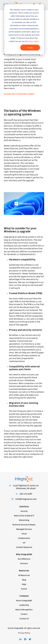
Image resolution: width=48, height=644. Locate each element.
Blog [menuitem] (24, 580)
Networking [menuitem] (24, 520)
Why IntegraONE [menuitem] (24, 554)
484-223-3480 (26, 494)
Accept (30, 47)
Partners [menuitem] (24, 564)
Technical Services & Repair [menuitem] (24, 525)
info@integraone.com (26, 499)
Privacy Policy (34, 41)
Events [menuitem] (24, 589)
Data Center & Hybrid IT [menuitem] (24, 516)
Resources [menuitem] (24, 571)
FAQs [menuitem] (24, 584)
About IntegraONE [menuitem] (24, 601)
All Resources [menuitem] (24, 575)
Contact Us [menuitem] (24, 619)
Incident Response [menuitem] (24, 547)
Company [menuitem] (24, 596)
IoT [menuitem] (24, 543)
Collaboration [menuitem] (24, 538)
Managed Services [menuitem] (24, 529)
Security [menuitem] (24, 511)
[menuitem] (20, 639)
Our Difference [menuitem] (24, 559)
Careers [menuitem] (24, 614)
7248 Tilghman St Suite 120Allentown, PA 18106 (26, 487)
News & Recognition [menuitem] (24, 610)
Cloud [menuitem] (24, 534)
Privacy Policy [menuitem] (24, 633)
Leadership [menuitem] (24, 605)
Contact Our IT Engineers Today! (19, 94)
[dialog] (24, 29)
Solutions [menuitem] (24, 507)
